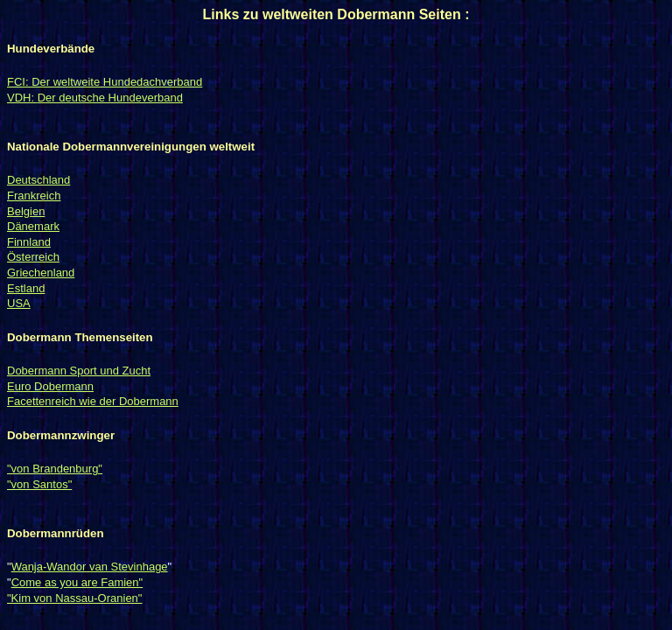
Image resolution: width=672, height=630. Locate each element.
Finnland (29, 242)
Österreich (33, 257)
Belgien (26, 211)
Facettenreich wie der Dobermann (93, 401)
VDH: (22, 98)
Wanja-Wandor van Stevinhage (90, 567)
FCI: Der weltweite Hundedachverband (105, 82)
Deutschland (38, 180)
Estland (26, 288)
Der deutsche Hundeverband (110, 98)
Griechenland (41, 273)
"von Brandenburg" (55, 469)
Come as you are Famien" (77, 582)
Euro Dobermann (50, 386)
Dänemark (33, 226)
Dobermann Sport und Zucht (79, 371)
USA (19, 303)
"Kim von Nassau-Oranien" (74, 598)
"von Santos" (39, 484)
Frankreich (34, 196)
